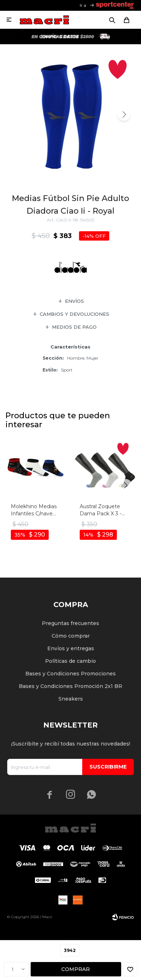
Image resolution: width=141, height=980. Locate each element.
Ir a (83, 5)
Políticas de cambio (70, 661)
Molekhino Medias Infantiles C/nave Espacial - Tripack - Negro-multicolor (34, 510)
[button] (124, 115)
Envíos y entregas (71, 648)
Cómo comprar (71, 636)
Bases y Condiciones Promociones (70, 674)
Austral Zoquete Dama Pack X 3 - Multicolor (101, 510)
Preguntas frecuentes (70, 623)
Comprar (76, 969)
